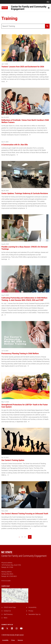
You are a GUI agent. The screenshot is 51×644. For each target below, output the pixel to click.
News (6, 618)
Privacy (31, 611)
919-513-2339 (6, 581)
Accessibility (32, 607)
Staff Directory (8, 614)
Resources (20, 640)
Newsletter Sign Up (34, 614)
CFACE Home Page (10, 607)
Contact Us (7, 611)
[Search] (47, 26)
